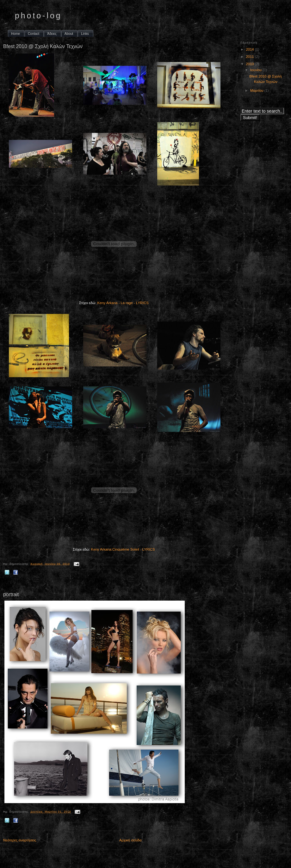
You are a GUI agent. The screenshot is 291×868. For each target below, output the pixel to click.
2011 (250, 57)
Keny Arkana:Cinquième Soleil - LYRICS (123, 549)
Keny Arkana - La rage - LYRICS (123, 303)
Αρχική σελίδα (130, 840)
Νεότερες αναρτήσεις (20, 840)
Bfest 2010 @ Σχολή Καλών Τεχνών (43, 46)
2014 (250, 49)
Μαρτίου (257, 91)
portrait (11, 594)
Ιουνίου (256, 70)
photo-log (38, 16)
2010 (250, 64)
